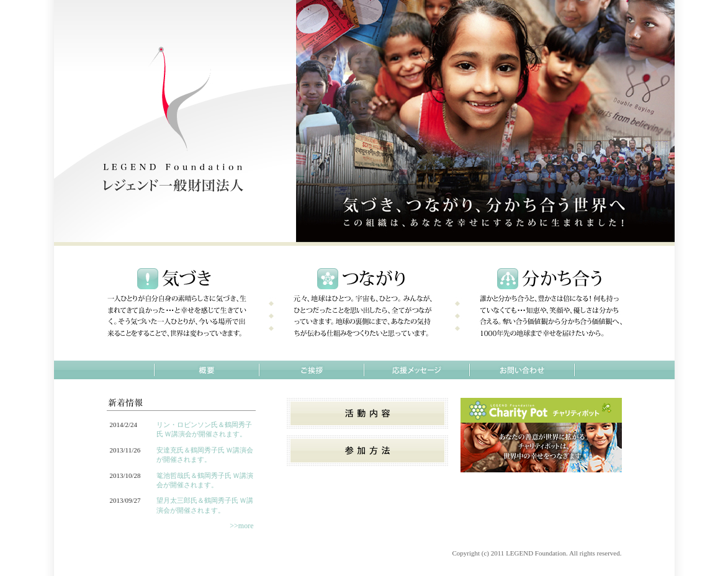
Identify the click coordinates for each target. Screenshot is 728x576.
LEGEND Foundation (536, 553)
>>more (241, 526)
